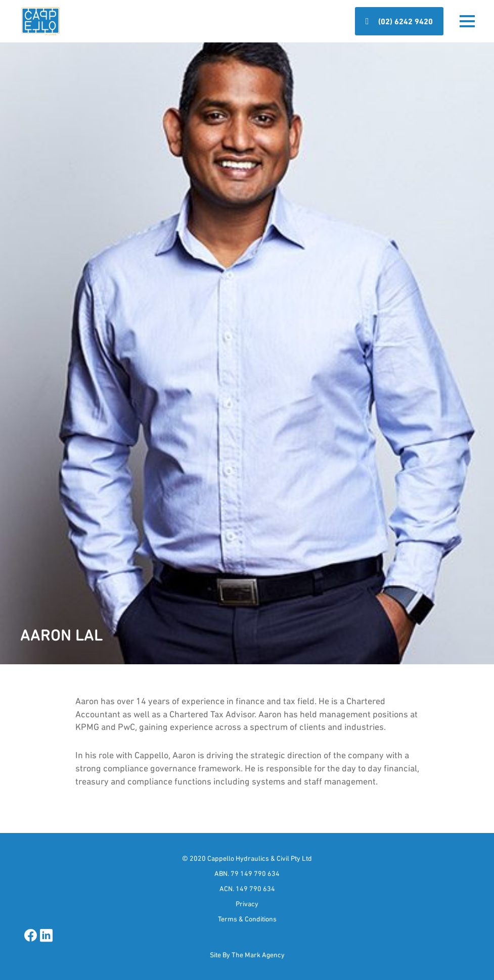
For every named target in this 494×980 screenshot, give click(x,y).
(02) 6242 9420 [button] (406, 21)
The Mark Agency (258, 955)
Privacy (247, 904)
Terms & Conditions (247, 919)
